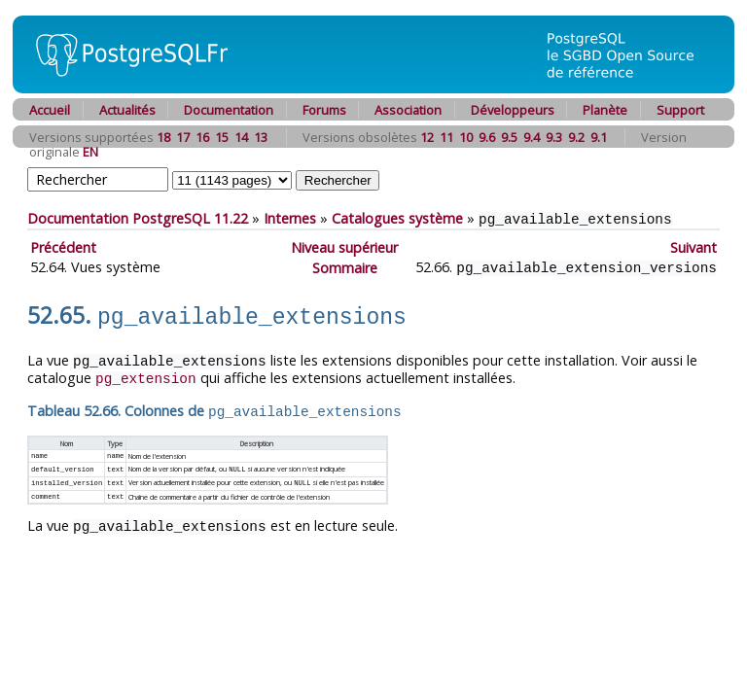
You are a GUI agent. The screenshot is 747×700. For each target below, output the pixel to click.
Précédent (63, 246)
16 (202, 137)
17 (183, 137)
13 (261, 137)
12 (427, 137)
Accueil (50, 110)
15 (222, 137)
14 (241, 137)
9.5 (509, 137)
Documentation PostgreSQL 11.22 (138, 218)
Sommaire (345, 266)
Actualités (127, 110)
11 (446, 137)
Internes (290, 218)
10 (466, 137)
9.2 (576, 137)
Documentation (229, 110)
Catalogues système (397, 218)
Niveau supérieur (344, 246)
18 (163, 137)
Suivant (694, 246)
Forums (324, 110)
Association (408, 110)
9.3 (554, 137)
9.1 (599, 137)
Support (680, 110)
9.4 (532, 137)
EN (90, 152)
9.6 (487, 137)
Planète (605, 110)
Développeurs (513, 110)
